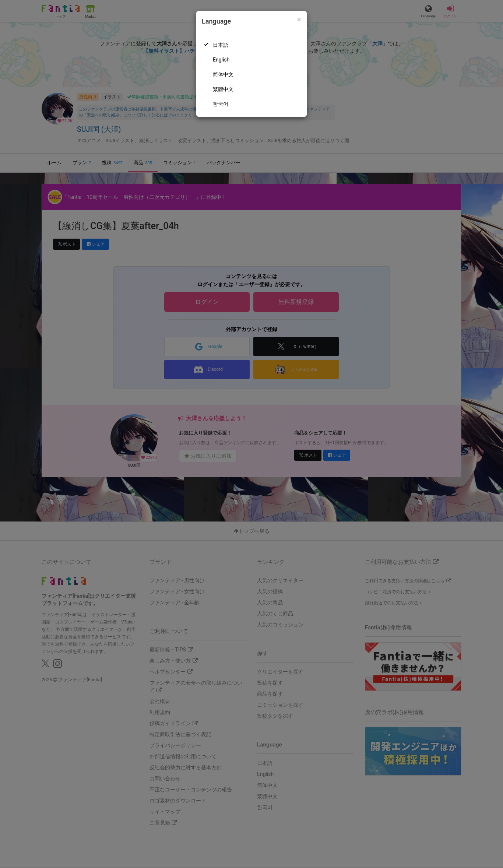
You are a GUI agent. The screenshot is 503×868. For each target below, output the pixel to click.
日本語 (221, 45)
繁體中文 (223, 89)
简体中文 (223, 74)
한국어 (221, 104)
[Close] (299, 20)
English (221, 60)
